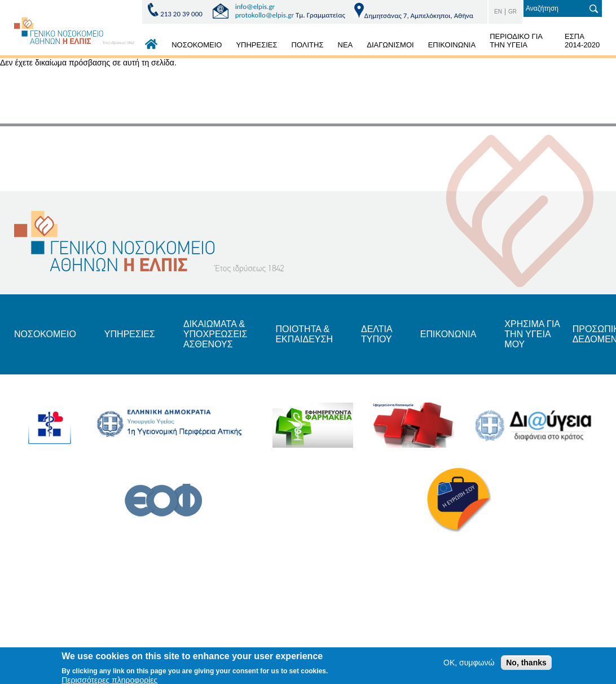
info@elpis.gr (255, 6)
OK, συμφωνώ (469, 665)
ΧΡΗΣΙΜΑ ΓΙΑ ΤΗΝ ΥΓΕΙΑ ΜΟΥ (532, 334)
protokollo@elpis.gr (265, 15)
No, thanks (526, 665)
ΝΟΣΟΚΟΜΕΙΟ (197, 45)
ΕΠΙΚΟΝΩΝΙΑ (448, 334)
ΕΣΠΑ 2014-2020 (582, 41)
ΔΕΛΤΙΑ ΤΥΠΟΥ (377, 334)
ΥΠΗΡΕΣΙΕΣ (256, 45)
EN (498, 12)
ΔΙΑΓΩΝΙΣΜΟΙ (390, 45)
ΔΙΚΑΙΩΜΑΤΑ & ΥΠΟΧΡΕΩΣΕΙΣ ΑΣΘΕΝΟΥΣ (215, 334)
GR (512, 12)
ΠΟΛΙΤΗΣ (308, 45)
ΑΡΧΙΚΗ (151, 47)
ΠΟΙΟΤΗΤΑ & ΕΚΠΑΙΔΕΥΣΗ (304, 334)
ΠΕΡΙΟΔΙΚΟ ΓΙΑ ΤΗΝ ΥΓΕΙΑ (516, 41)
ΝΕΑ (346, 45)
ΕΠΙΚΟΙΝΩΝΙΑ (452, 45)
